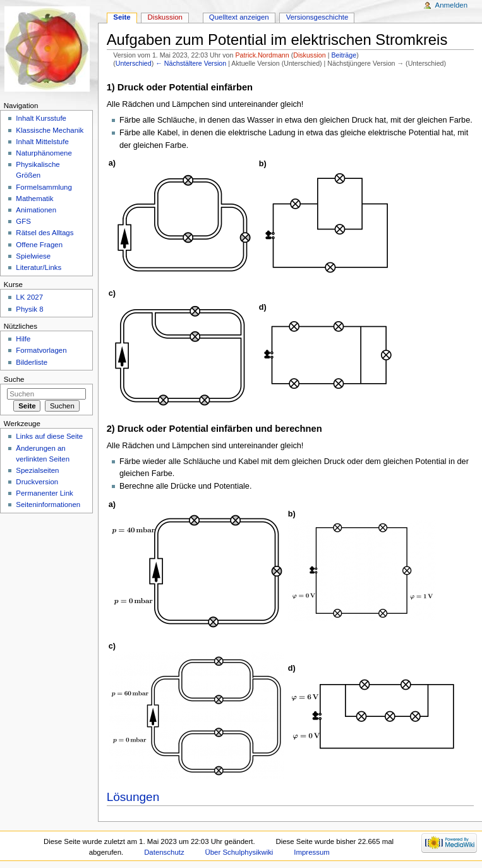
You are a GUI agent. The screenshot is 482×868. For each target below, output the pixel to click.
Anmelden (452, 5)
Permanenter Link (44, 493)
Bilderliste (32, 362)
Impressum (312, 852)
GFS (23, 221)
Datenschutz (164, 852)
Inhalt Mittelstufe (42, 142)
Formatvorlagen (41, 350)
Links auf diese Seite (49, 436)
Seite (122, 17)
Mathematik (34, 199)
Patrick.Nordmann (262, 55)
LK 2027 (29, 297)
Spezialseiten (37, 470)
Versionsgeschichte (317, 17)
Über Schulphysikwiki (239, 852)
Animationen (36, 210)
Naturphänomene (44, 153)
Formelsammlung (44, 187)
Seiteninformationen (48, 504)
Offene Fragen (39, 245)
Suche (14, 379)
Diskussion (310, 55)
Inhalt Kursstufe (41, 118)
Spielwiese (33, 256)
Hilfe (23, 339)
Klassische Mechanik (50, 130)
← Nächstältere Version (191, 63)
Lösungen (133, 797)
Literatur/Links (39, 267)
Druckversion (37, 482)
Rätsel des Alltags (45, 233)
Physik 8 (29, 309)
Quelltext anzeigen (239, 17)
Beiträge (344, 55)
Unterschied (134, 63)
